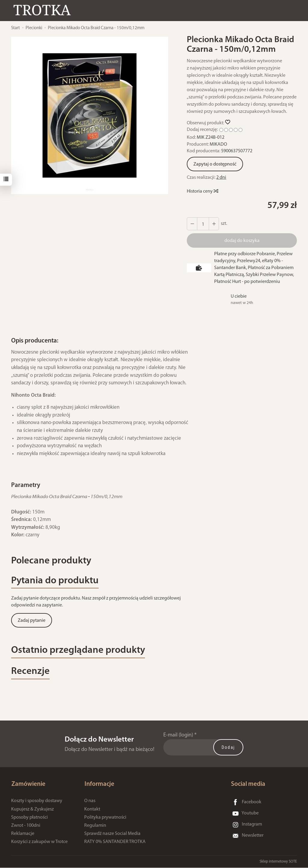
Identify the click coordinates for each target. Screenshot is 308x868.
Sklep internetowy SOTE (278, 862)
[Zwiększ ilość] (192, 224)
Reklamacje (23, 834)
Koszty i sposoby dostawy (37, 801)
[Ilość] (203, 224)
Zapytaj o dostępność (215, 164)
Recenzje (30, 673)
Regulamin (95, 826)
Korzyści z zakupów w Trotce (39, 842)
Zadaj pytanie (32, 621)
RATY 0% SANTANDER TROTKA (115, 842)
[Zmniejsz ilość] (214, 224)
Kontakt (92, 810)
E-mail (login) (178, 736)
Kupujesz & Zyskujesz (32, 810)
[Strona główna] (44, 10)
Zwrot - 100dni (26, 826)
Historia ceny (202, 191)
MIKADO (218, 144)
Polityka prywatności (105, 818)
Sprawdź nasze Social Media (112, 834)
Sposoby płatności (29, 818)
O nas (90, 801)
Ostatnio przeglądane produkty (79, 651)
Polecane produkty (52, 561)
